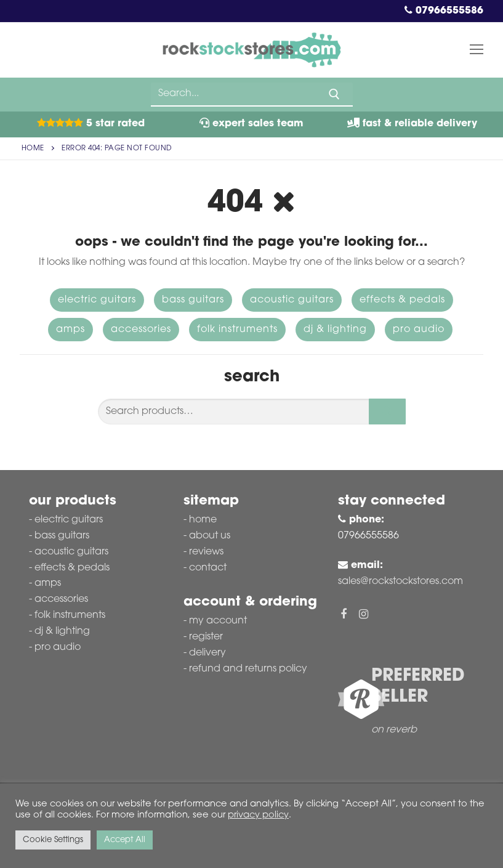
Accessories (141, 330)
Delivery (207, 653)
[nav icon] (477, 50)
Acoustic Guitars (292, 300)
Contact (208, 568)
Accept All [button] (125, 840)
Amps (70, 330)
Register (206, 637)
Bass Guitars (193, 300)
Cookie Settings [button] (53, 840)
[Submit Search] (334, 94)
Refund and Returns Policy (248, 669)
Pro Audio (419, 330)
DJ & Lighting (335, 330)
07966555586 (444, 11)
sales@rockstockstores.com (400, 582)
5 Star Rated (91, 124)
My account (218, 621)
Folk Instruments (237, 330)
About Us (210, 536)
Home (33, 148)
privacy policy (258, 815)
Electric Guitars (97, 300)
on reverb (394, 730)
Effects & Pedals (402, 300)
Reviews (206, 552)
